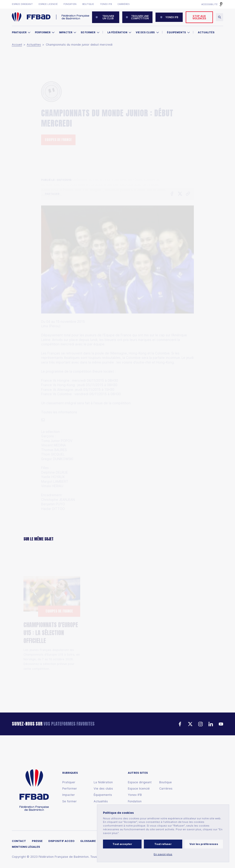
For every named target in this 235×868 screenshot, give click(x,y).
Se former (88, 32)
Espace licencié (48, 4)
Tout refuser (163, 844)
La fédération (103, 782)
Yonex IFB (106, 4)
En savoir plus (163, 854)
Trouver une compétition (137, 17)
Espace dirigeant (22, 4)
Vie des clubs (145, 32)
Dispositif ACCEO (61, 841)
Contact (19, 841)
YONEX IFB (169, 17)
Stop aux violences (199, 17)
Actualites (34, 45)
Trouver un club (105, 17)
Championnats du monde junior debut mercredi (79, 45)
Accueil (17, 45)
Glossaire (88, 841)
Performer (43, 32)
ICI (43, 394)
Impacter (66, 32)
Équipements (176, 32)
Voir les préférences (204, 844)
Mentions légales (26, 847)
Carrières (124, 4)
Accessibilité (209, 4)
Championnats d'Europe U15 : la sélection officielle (51, 612)
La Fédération (117, 32)
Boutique (88, 4)
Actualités (206, 32)
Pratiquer (19, 32)
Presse (37, 841)
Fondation (70, 4)
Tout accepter (122, 844)
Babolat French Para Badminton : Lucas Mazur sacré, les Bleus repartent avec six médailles (116, 629)
